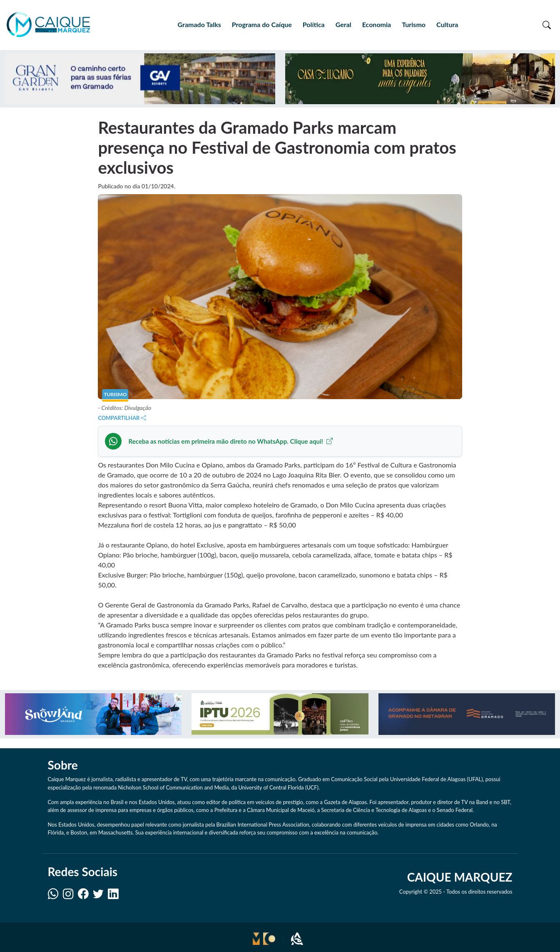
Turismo (414, 24)
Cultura (447, 24)
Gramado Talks (199, 24)
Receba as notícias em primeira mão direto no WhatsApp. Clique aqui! (230, 441)
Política (314, 24)
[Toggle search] (547, 25)
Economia (377, 24)
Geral (343, 24)
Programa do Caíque (262, 24)
